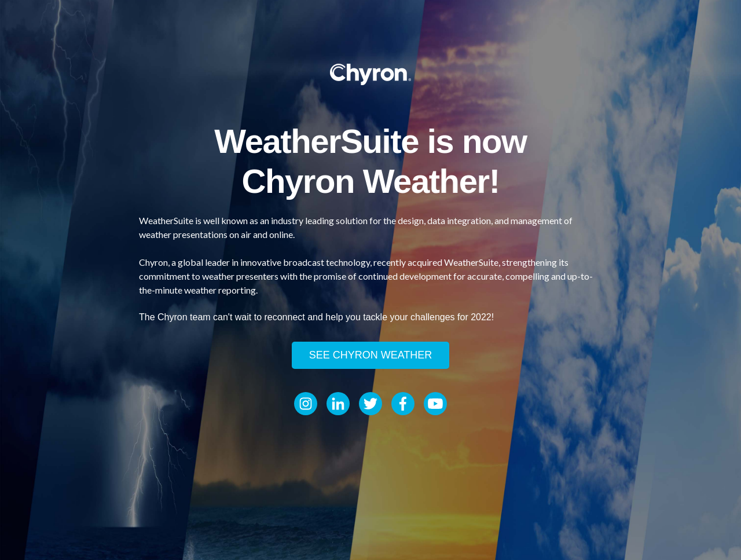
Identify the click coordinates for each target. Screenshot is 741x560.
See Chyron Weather (371, 355)
